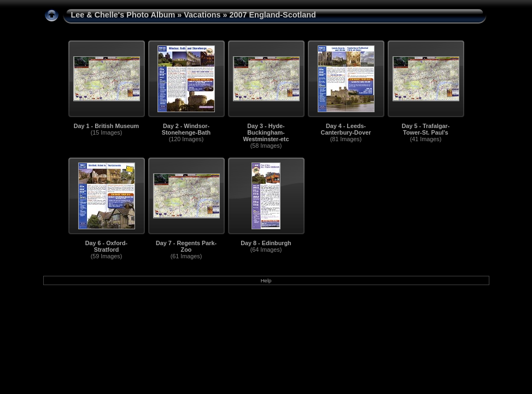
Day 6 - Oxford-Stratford (106, 246)
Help (266, 280)
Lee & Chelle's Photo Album (123, 15)
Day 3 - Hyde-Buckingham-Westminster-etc (266, 132)
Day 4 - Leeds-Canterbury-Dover (346, 129)
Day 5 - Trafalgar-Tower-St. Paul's (426, 129)
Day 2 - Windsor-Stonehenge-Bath (186, 129)
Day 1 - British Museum (106, 126)
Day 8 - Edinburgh (266, 243)
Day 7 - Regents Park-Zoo (186, 246)
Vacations (202, 15)
